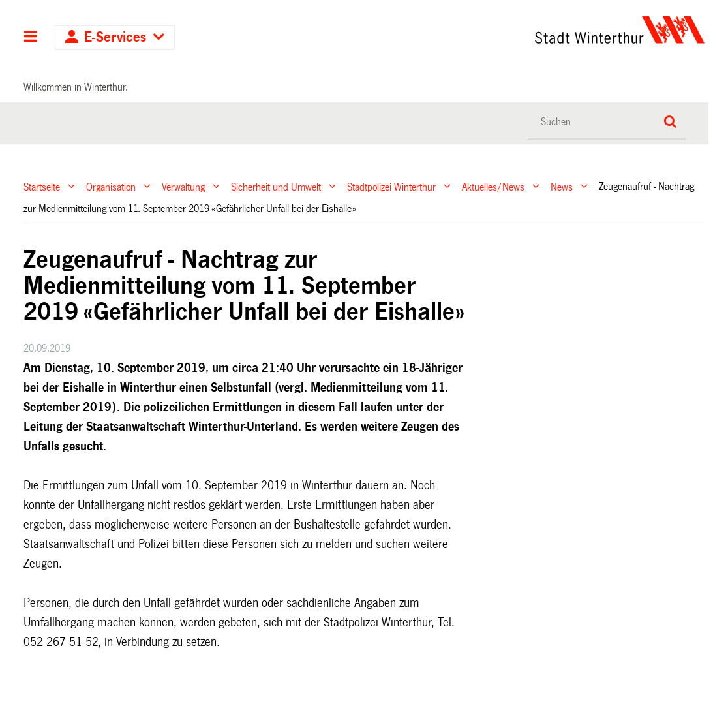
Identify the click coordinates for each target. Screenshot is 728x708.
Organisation (111, 186)
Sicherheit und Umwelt (276, 186)
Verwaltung (183, 186)
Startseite (42, 186)
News (562, 186)
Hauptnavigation (31, 38)
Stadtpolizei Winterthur (391, 186)
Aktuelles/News (493, 186)
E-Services (115, 38)
